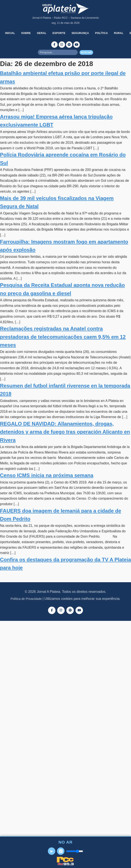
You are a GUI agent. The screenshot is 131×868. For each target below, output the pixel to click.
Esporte (59, 33)
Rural (119, 33)
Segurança (80, 33)
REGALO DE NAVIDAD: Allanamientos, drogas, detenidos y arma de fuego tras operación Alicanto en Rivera (65, 432)
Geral (42, 33)
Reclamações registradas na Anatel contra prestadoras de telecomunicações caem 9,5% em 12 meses (63, 337)
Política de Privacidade (26, 599)
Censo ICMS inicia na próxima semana (47, 475)
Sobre (26, 33)
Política (101, 33)
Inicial (10, 33)
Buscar (86, 52)
